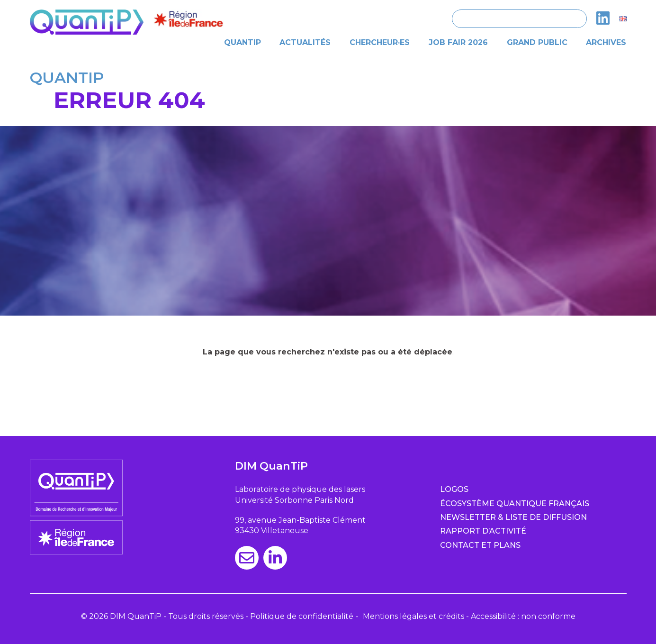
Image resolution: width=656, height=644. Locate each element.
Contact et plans (480, 545)
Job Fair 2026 (458, 42)
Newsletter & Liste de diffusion (513, 517)
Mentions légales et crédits (413, 616)
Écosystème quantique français (515, 503)
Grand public (537, 42)
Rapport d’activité (483, 531)
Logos (454, 489)
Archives (606, 42)
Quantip (243, 42)
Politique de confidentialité (302, 616)
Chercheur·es (380, 42)
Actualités (305, 42)
